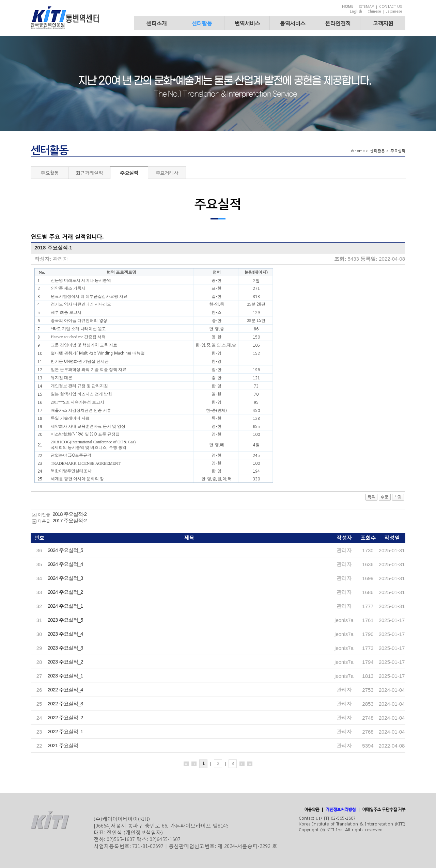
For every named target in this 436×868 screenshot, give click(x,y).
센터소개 (156, 23)
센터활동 (202, 23)
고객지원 (383, 23)
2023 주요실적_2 (65, 662)
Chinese (374, 11)
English (356, 11)
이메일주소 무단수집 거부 (384, 809)
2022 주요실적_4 (65, 690)
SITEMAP (366, 7)
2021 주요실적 (63, 745)
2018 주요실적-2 (69, 514)
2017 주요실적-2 (69, 520)
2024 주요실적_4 (65, 564)
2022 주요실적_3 (65, 703)
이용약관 (312, 809)
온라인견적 (338, 23)
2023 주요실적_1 (65, 676)
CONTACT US (391, 7)
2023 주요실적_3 (65, 648)
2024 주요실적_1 (65, 606)
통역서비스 (292, 23)
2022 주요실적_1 (65, 731)
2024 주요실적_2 (65, 592)
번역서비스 (247, 23)
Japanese (394, 11)
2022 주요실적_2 (65, 717)
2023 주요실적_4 (65, 634)
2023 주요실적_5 (65, 620)
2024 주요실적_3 (65, 578)
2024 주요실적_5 (65, 550)
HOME (348, 7)
